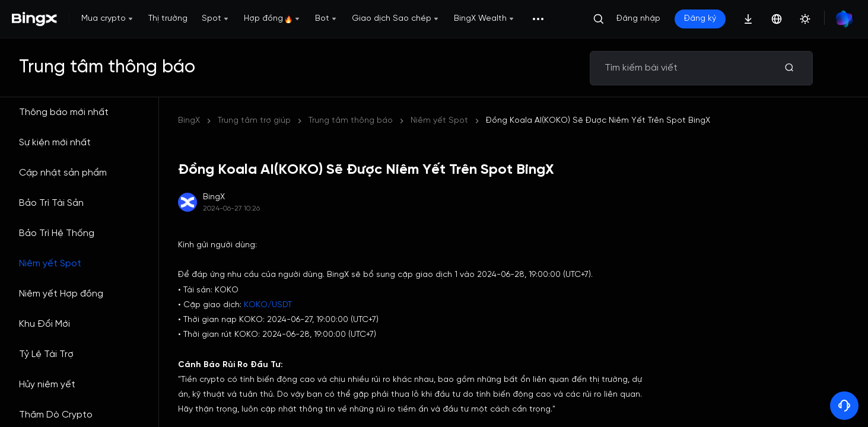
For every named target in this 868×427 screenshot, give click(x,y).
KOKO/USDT (268, 305)
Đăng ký (700, 19)
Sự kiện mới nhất (55, 143)
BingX (189, 121)
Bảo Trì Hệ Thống (57, 233)
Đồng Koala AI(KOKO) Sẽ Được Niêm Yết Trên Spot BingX (598, 121)
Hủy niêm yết (47, 385)
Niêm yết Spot (50, 264)
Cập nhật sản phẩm (63, 173)
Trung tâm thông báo (351, 121)
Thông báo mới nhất (64, 112)
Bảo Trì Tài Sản (51, 203)
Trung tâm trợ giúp (254, 121)
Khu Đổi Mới (44, 324)
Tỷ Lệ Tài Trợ (46, 354)
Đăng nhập (638, 19)
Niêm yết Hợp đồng (61, 294)
